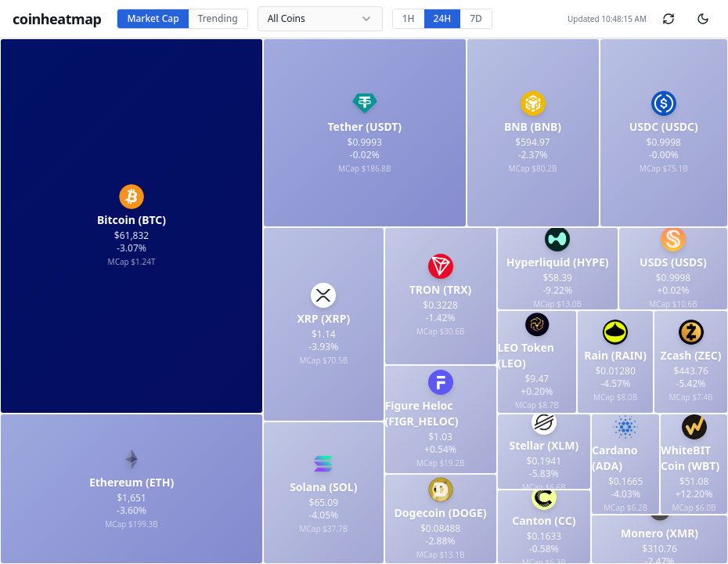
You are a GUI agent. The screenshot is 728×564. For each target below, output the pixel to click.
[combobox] (320, 19)
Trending (218, 18)
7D (476, 18)
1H (409, 18)
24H (443, 18)
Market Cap (153, 18)
